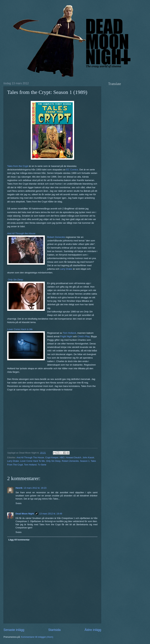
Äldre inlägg (93, 630)
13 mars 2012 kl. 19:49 (51, 514)
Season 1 (85, 461)
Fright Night (66, 336)
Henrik (19, 488)
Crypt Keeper (52, 457)
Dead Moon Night (25, 514)
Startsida (54, 630)
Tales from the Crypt (18, 166)
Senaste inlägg (14, 630)
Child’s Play (83, 336)
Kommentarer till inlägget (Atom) (37, 637)
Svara (18, 503)
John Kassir (88, 457)
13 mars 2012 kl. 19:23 (35, 488)
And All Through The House (30, 457)
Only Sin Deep (53, 461)
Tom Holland (69, 333)
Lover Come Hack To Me (32, 461)
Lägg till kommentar (19, 540)
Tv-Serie (42, 465)
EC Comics (72, 170)
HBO (62, 457)
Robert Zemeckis (56, 237)
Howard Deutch (74, 457)
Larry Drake (66, 269)
